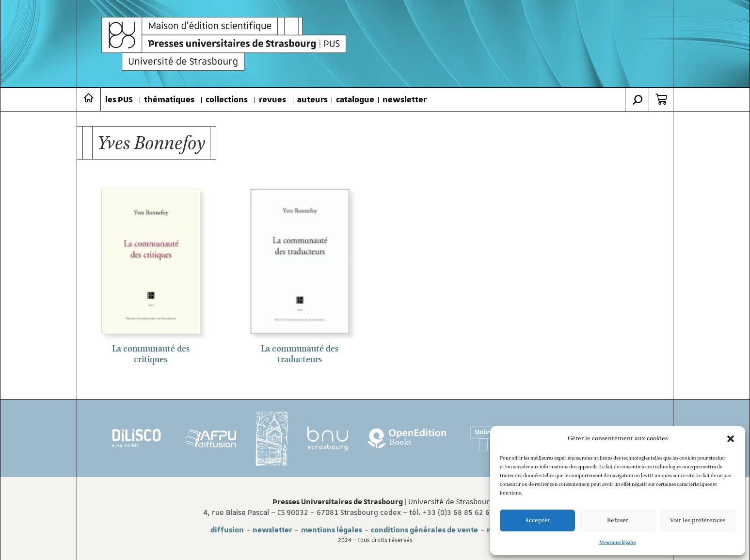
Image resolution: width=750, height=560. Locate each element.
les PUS (119, 100)
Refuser (618, 520)
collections (227, 100)
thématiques (169, 100)
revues (272, 100)
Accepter (537, 520)
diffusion (227, 530)
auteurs (312, 100)
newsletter (405, 100)
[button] (731, 439)
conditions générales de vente (424, 530)
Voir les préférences (698, 520)
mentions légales (332, 530)
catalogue (355, 100)
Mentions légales (618, 543)
